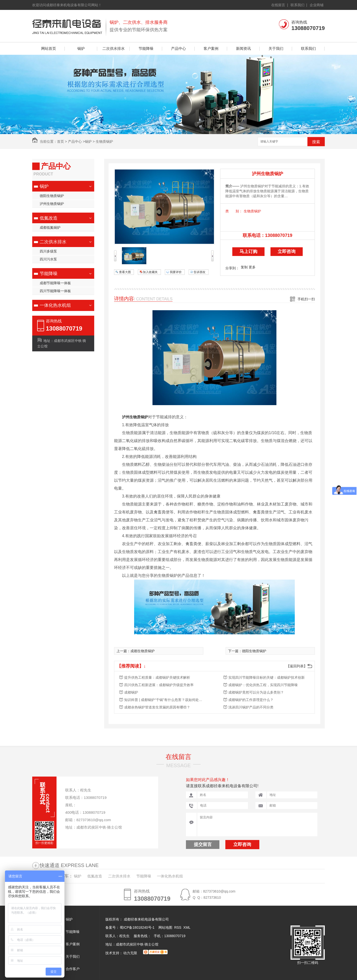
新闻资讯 (243, 48)
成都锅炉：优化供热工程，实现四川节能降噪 (263, 685)
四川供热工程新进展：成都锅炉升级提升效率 (159, 685)
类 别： (234, 211)
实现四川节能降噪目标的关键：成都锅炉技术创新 (267, 677)
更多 (252, 267)
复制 (244, 267)
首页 (60, 141)
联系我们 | (299, 5)
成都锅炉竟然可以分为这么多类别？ (256, 692)
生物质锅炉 (104, 141)
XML (187, 927)
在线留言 (178, 757)
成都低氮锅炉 (50, 227)
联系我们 (308, 48)
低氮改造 (49, 218)
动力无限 (130, 953)
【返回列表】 (297, 666)
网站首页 (49, 48)
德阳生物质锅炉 (52, 196)
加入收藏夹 (150, 272)
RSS (178, 927)
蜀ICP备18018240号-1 (137, 927)
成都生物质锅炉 (143, 651)
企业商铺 (317, 5)
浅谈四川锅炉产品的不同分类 (251, 707)
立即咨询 (287, 252)
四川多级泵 (48, 251)
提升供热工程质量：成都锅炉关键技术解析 (157, 677)
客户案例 (211, 48)
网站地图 (165, 927)
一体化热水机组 (55, 305)
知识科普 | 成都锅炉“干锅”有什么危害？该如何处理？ (164, 700)
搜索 (316, 142)
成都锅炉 (131, 692)
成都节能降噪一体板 (55, 283)
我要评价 (176, 272)
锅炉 (81, 48)
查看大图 (125, 272)
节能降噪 (146, 48)
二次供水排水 (114, 48)
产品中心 (178, 48)
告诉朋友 (200, 272)
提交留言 (203, 844)
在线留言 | (280, 5)
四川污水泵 (48, 259)
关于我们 (276, 48)
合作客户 (73, 969)
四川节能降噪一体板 (55, 291)
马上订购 (248, 252)
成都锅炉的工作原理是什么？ (251, 700)
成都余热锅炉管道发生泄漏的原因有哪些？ (157, 707)
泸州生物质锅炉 (52, 204)
